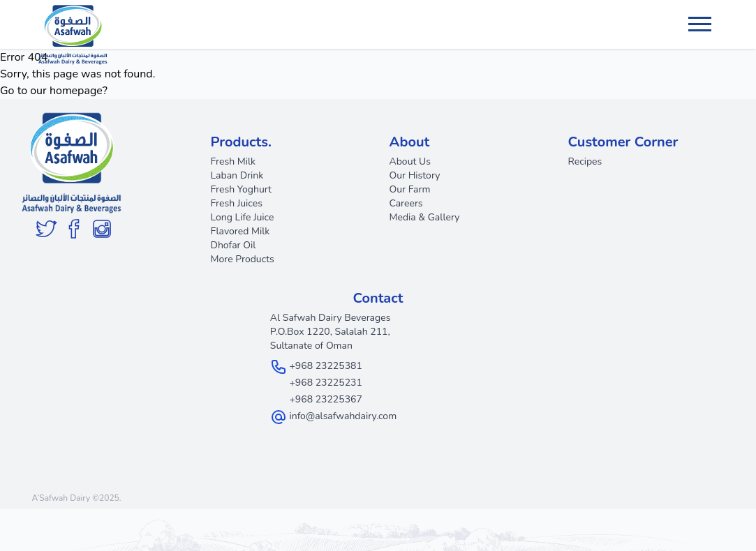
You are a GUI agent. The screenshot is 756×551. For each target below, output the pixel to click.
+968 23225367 (325, 399)
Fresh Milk (234, 161)
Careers (406, 203)
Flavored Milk (240, 231)
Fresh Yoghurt (242, 189)
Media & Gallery (425, 217)
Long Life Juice (243, 217)
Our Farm (410, 189)
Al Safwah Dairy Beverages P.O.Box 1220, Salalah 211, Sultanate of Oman (331, 332)
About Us (410, 161)
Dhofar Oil (234, 245)
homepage (76, 91)
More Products (243, 259)
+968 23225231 (325, 383)
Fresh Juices (237, 203)
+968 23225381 (325, 366)
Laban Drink (237, 175)
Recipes (585, 161)
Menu (702, 17)
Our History (415, 175)
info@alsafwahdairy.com (343, 416)
